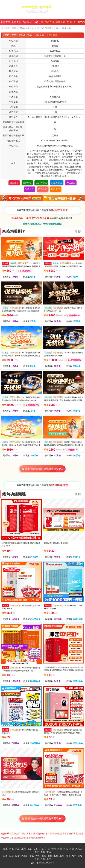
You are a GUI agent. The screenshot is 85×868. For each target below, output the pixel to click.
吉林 (49, 852)
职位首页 (5, 22)
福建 (30, 849)
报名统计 (27, 22)
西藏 (80, 856)
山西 (50, 856)
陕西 (56, 856)
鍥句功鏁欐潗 (14, 494)
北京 (17, 849)
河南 (72, 849)
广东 (42, 849)
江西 (11, 856)
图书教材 (42, 189)
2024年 (22, 28)
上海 (62, 856)
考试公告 (38, 22)
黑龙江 (79, 849)
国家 (5, 849)
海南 (60, 849)
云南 (43, 859)
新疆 (37, 859)
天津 (74, 856)
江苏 (5, 856)
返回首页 (14, 183)
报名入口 (49, 22)
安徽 (11, 849)
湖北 (37, 852)
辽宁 (17, 856)
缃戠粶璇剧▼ (14, 231)
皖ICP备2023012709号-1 (42, 863)
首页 (14, 28)
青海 (38, 856)
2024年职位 (41, 183)
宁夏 (32, 856)
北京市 (31, 28)
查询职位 (27, 183)
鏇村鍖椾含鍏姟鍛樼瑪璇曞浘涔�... (42, 819)
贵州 (54, 849)
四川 (68, 856)
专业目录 (71, 22)
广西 (48, 849)
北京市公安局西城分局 (47, 28)
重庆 (24, 849)
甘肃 (36, 849)
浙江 (49, 859)
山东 (44, 856)
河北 (66, 849)
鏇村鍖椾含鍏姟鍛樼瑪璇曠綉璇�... (42, 469)
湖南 (43, 852)
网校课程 (55, 189)
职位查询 (16, 22)
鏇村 (78, 231)
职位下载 (60, 22)
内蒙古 (25, 856)
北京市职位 (57, 183)
